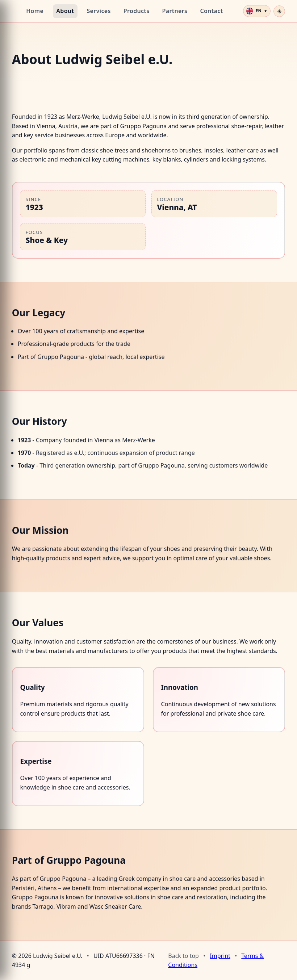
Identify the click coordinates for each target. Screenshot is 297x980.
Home (35, 11)
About (65, 11)
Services (99, 11)
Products (137, 11)
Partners (175, 11)
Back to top (183, 956)
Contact (211, 11)
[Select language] (257, 11)
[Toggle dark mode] (279, 11)
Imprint (220, 956)
